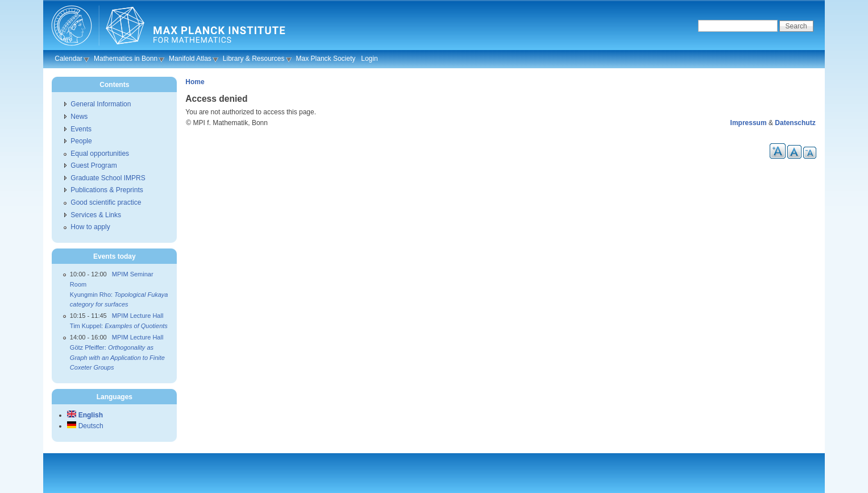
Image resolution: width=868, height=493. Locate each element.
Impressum (749, 123)
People (81, 141)
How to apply (90, 227)
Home (195, 82)
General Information (101, 104)
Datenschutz (795, 123)
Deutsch (85, 426)
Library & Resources (254, 59)
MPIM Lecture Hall (138, 316)
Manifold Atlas (190, 59)
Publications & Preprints (107, 190)
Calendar (68, 59)
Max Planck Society (326, 59)
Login (369, 59)
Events (81, 129)
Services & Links (96, 215)
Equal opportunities (100, 154)
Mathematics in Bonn (126, 59)
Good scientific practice (106, 202)
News (79, 117)
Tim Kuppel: (119, 326)
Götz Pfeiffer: (117, 357)
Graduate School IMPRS (108, 178)
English (85, 415)
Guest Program (94, 165)
